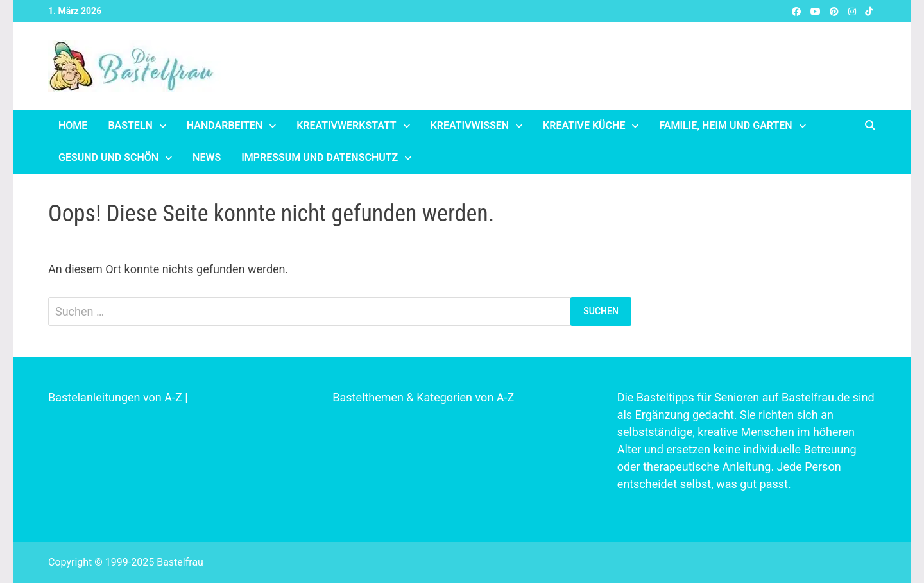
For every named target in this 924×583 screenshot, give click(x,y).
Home (73, 125)
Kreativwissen (470, 125)
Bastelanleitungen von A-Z (115, 397)
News (207, 157)
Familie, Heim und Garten (725, 125)
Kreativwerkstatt (346, 125)
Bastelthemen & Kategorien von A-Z (423, 397)
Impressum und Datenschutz (320, 157)
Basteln (130, 125)
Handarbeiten (225, 125)
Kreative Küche (584, 125)
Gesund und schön (108, 157)
